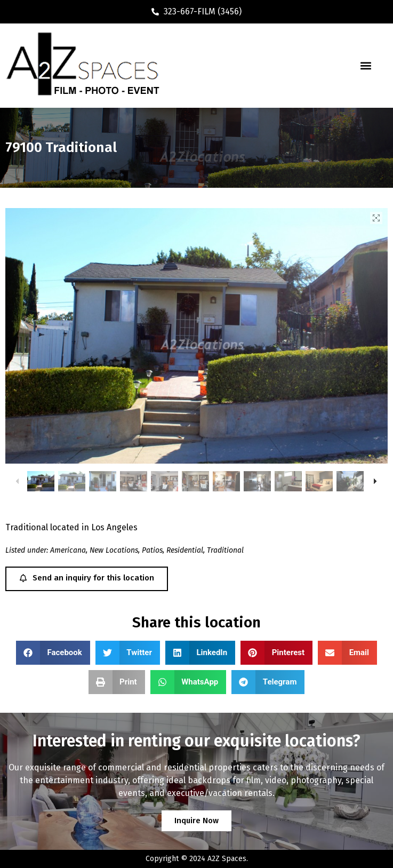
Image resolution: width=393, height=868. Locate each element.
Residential (185, 550)
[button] (366, 66)
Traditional (225, 550)
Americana (68, 550)
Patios (152, 550)
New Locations (114, 550)
